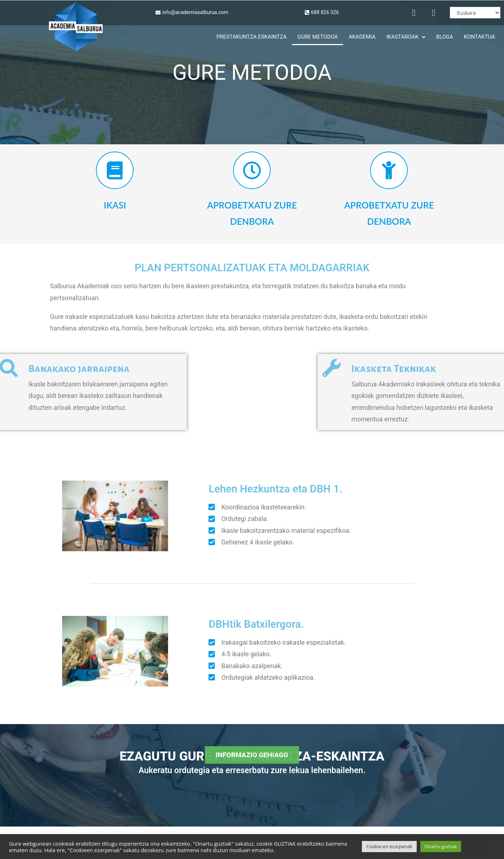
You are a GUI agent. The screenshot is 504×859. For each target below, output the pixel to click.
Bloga (445, 37)
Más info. (478, 847)
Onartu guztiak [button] (441, 846)
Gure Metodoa (317, 37)
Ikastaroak (406, 37)
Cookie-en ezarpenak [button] (389, 846)
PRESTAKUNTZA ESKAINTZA (251, 37)
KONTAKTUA (479, 37)
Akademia (362, 37)
